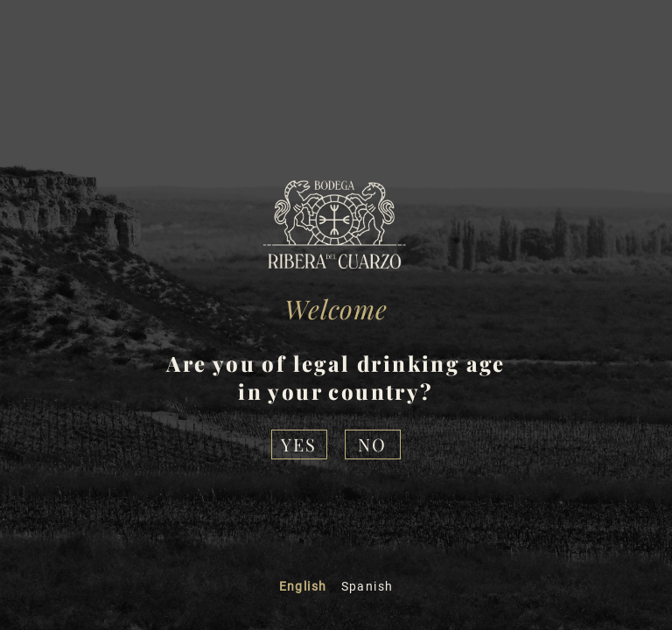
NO (372, 444)
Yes (299, 444)
